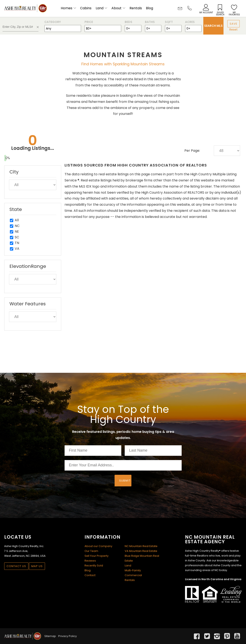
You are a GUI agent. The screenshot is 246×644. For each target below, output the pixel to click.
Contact (90, 575)
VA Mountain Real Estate (141, 551)
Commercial (133, 575)
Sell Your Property (97, 556)
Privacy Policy (67, 636)
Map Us (37, 566)
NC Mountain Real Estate (141, 546)
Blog (149, 8)
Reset (233, 30)
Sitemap (50, 636)
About (116, 8)
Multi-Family (133, 570)
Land (100, 8)
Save (233, 24)
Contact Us (16, 566)
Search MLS (213, 26)
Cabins (86, 8)
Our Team (91, 551)
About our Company (98, 546)
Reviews (90, 561)
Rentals (136, 8)
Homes (67, 8)
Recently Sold (94, 566)
